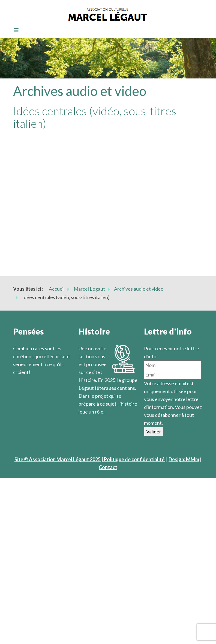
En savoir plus (94, 420)
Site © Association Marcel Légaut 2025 (58, 459)
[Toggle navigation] (14, 31)
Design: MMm (184, 459)
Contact (108, 467)
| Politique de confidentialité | (134, 459)
